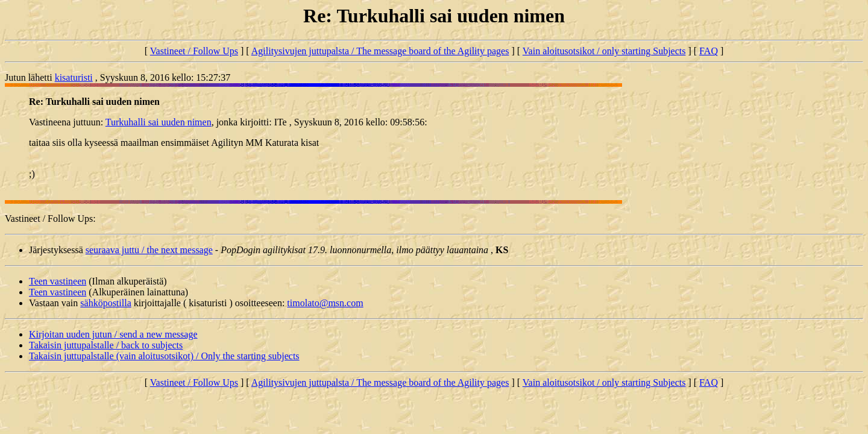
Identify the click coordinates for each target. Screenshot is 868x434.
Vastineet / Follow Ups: (50, 219)
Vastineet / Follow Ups (194, 51)
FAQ (709, 51)
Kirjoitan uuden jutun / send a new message (113, 334)
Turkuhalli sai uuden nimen (159, 122)
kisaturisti (74, 77)
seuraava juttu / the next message (149, 250)
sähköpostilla (105, 303)
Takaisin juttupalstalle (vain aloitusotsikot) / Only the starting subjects (164, 356)
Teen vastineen (58, 281)
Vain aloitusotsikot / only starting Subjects (604, 51)
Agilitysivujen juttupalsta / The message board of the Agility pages (380, 51)
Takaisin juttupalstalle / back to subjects (106, 345)
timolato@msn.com (325, 303)
